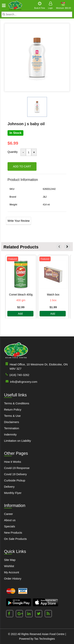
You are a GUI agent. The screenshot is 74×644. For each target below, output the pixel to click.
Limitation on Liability (17, 441)
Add (20, 314)
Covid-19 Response (17, 468)
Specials (10, 526)
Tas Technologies (45, 639)
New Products (13, 533)
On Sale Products (15, 539)
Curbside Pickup (15, 480)
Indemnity (10, 434)
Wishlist (9, 566)
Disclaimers (12, 422)
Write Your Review (19, 221)
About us (10, 520)
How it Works (13, 462)
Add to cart (22, 166)
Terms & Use (12, 416)
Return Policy (13, 410)
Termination (12, 428)
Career (9, 514)
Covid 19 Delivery (15, 474)
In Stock (15, 133)
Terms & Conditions (17, 403)
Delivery (9, 487)
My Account (12, 572)
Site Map (10, 560)
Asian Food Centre (53, 634)
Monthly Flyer (13, 493)
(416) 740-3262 (17, 375)
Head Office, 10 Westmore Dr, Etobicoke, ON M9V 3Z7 (36, 366)
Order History (13, 578)
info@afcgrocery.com (21, 381)
